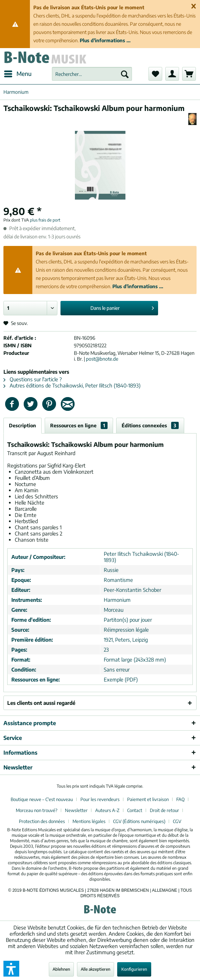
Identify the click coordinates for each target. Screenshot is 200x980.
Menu (18, 73)
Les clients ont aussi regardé (41, 703)
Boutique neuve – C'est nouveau (42, 799)
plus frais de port (45, 220)
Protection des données (42, 821)
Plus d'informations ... (105, 40)
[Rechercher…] (92, 74)
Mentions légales (89, 821)
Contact (135, 810)
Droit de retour (164, 810)
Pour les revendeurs (100, 799)
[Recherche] (125, 74)
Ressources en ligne (79, 425)
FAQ (180, 799)
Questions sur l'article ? (33, 379)
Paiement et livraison (148, 799)
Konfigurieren (134, 969)
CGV (177, 821)
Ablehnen (61, 969)
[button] (11, 969)
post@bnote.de (102, 359)
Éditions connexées (150, 425)
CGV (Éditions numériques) (139, 821)
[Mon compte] (172, 74)
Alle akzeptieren (96, 969)
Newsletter (76, 810)
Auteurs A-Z (107, 810)
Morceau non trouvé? (37, 810)
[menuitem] (18, 74)
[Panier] (189, 74)
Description (23, 425)
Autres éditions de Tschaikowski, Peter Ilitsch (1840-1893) (72, 385)
